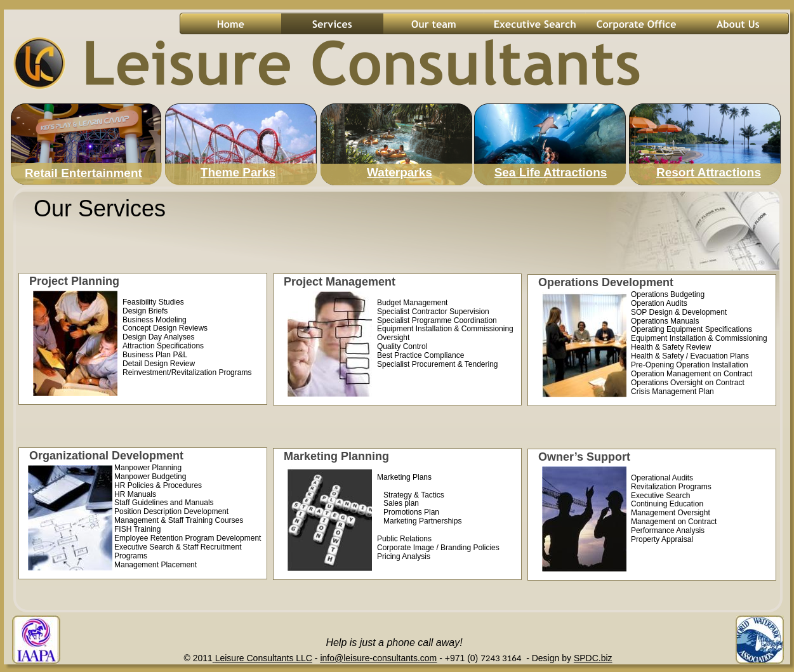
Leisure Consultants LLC (264, 658)
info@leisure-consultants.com (378, 658)
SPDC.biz (593, 658)
